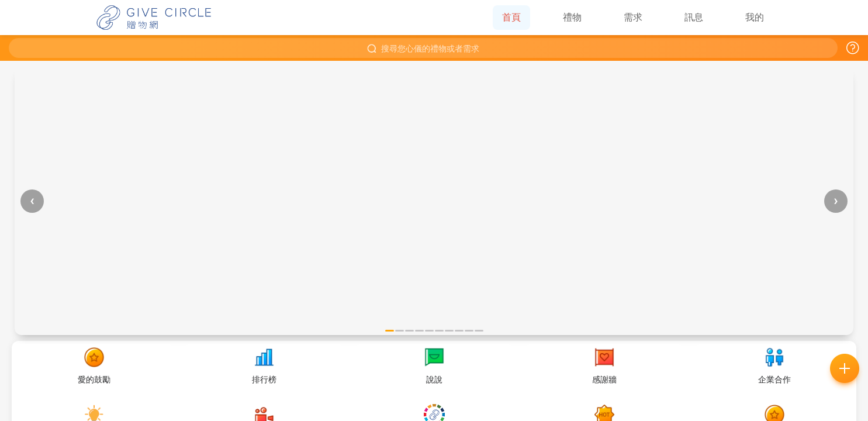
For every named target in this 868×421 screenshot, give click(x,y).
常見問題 (368, 287)
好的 (501, 287)
